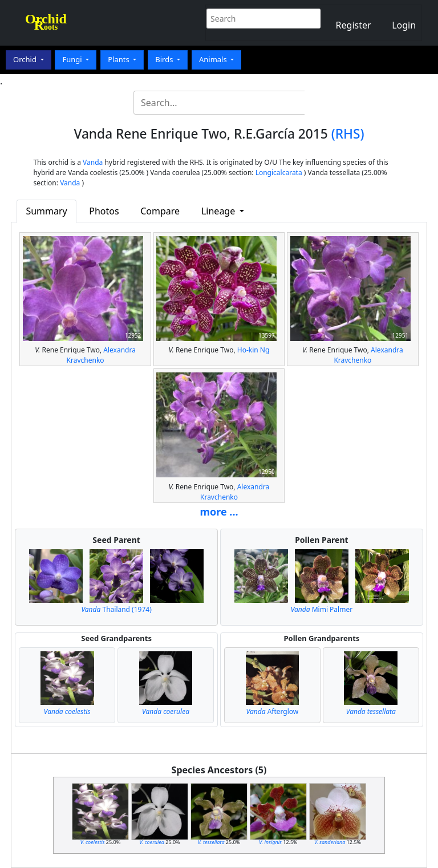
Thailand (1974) (116, 609)
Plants (119, 59)
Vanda (93, 162)
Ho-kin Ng (254, 350)
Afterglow (273, 711)
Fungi (73, 59)
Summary (46, 211)
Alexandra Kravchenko (101, 355)
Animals (214, 59)
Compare (160, 211)
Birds (165, 59)
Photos (104, 211)
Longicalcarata (279, 173)
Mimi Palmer (322, 609)
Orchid (26, 59)
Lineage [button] (219, 211)
